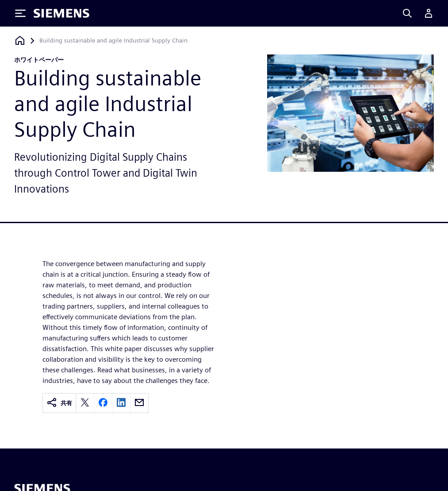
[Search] (407, 13)
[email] (139, 403)
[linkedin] (121, 403)
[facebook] (103, 403)
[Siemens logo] (61, 13)
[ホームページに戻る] (20, 41)
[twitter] (85, 403)
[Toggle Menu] (20, 13)
